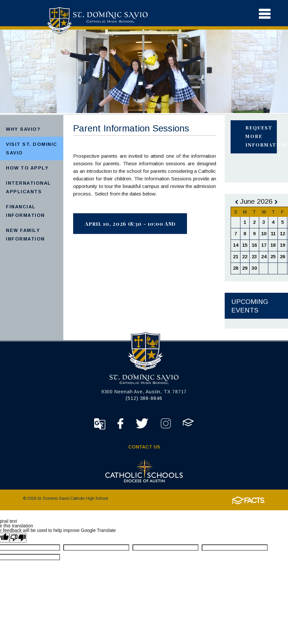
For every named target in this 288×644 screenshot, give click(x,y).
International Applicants (29, 187)
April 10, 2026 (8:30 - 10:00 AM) (130, 224)
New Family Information (25, 235)
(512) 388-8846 (144, 398)
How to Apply (27, 168)
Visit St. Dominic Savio (32, 149)
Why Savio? (23, 129)
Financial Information (25, 211)
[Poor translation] (18, 538)
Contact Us (144, 447)
